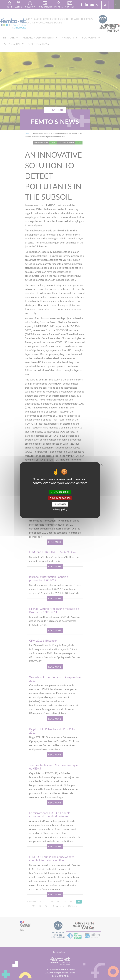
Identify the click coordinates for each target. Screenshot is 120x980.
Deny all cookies (60, 498)
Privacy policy (60, 509)
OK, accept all (60, 492)
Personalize (60, 504)
